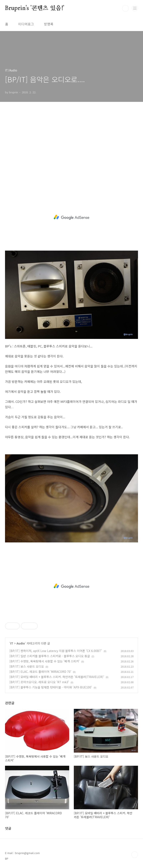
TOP (135, 855)
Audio (21, 643)
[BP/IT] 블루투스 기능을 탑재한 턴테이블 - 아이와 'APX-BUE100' (51, 687)
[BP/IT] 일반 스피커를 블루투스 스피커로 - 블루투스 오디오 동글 (50, 656)
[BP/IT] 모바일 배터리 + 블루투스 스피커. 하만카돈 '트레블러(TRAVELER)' (57, 677)
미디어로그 (26, 24)
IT (12, 643)
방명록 (49, 24)
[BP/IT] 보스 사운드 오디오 (27, 666)
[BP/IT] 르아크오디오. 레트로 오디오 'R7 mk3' (39, 682)
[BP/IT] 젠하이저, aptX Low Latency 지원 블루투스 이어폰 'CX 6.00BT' (56, 651)
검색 (125, 8)
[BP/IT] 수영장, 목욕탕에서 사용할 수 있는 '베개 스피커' (45, 661)
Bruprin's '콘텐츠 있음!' (35, 8)
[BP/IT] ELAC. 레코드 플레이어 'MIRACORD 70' (40, 672)
